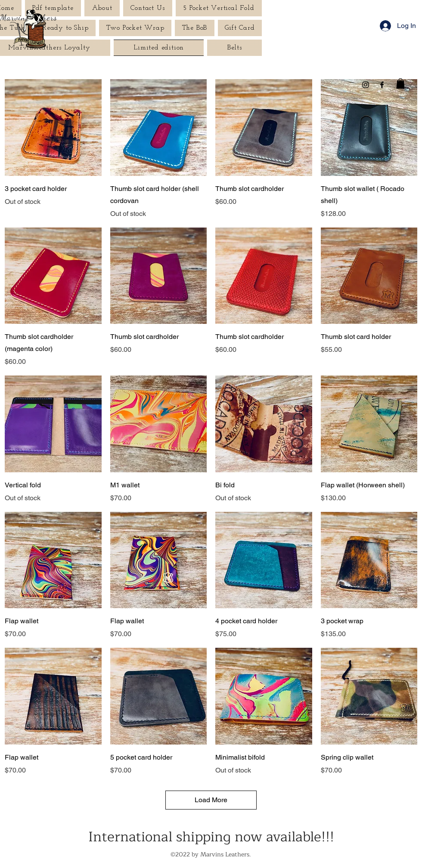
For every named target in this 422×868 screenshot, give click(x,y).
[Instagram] (366, 85)
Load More (211, 800)
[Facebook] (382, 85)
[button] (400, 83)
